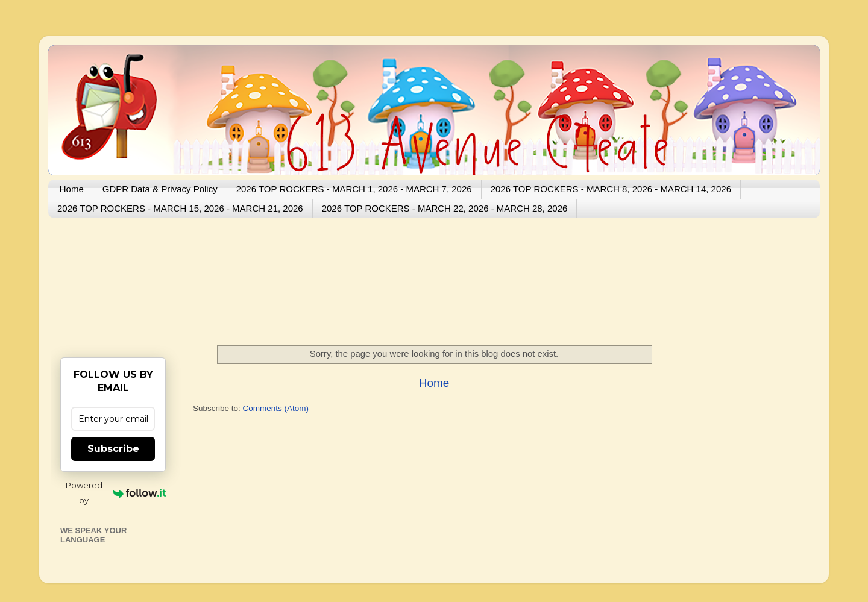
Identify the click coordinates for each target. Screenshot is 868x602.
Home (72, 189)
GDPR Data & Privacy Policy (160, 189)
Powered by (116, 493)
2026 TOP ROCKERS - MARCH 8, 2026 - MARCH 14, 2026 (611, 189)
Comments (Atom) (276, 408)
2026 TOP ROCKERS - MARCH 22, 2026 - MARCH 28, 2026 (445, 208)
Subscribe (113, 449)
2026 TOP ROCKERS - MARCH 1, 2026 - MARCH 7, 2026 (354, 189)
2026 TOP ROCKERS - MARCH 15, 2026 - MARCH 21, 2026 (180, 208)
